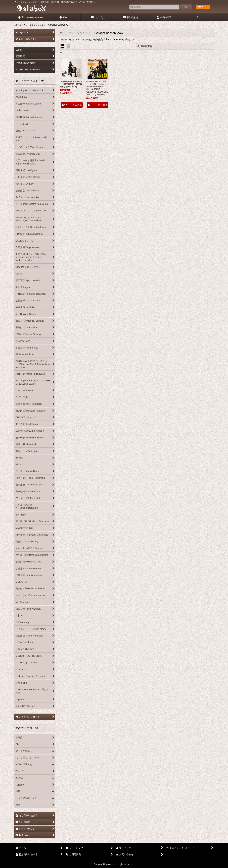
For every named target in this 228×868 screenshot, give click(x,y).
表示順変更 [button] (145, 46)
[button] (198, 17)
